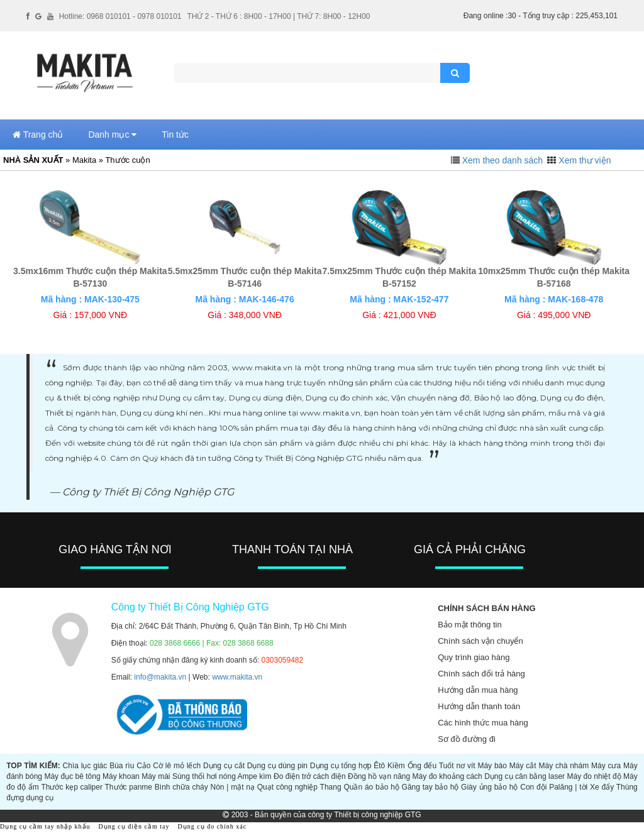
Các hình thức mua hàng (483, 723)
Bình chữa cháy (181, 787)
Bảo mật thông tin (469, 625)
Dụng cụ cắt (224, 766)
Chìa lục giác (85, 766)
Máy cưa (606, 766)
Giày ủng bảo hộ (489, 787)
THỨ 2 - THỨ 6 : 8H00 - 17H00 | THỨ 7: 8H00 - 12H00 (278, 16)
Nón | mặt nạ (233, 787)
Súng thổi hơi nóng (204, 776)
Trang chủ (38, 135)
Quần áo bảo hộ (371, 787)
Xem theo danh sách (502, 160)
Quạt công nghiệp (287, 787)
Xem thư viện (585, 160)
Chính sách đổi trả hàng (481, 674)
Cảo (143, 766)
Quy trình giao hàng (474, 657)
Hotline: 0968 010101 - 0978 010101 (120, 16)
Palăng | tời (568, 787)
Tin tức (175, 135)
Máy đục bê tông (72, 776)
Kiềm (396, 766)
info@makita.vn (160, 677)
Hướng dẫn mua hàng (478, 690)
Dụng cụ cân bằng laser (525, 776)
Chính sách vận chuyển (480, 641)
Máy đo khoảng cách (447, 776)
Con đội (533, 787)
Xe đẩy (602, 787)
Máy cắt (523, 766)
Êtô (379, 766)
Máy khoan (121, 776)
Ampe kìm (255, 776)
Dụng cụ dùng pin (277, 766)
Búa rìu (122, 766)
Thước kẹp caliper (72, 787)
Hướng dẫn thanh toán (479, 706)
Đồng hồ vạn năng (379, 776)
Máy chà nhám (563, 766)
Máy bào (492, 766)
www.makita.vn (237, 677)
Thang (331, 787)
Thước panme (129, 787)
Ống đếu (422, 766)
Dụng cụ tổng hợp (341, 766)
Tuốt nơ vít (457, 766)
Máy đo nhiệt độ (594, 776)
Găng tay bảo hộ (430, 787)
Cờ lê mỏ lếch (177, 766)
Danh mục (112, 135)
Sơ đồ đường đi (467, 739)
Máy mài (156, 776)
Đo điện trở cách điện (310, 776)
